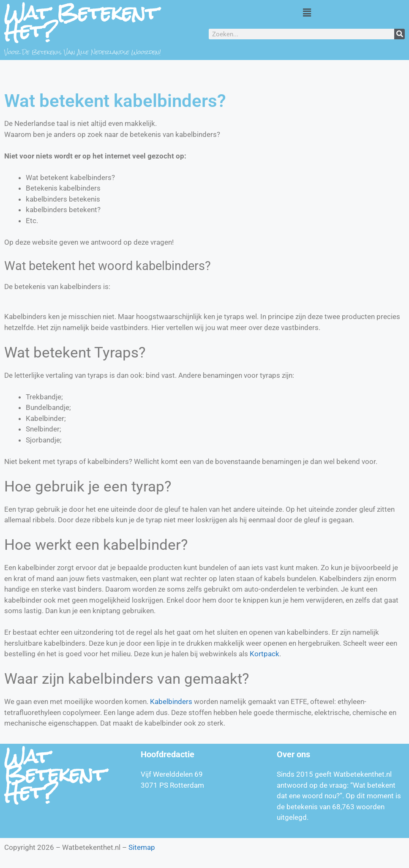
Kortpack (264, 654)
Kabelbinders (171, 701)
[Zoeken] (399, 34)
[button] (307, 12)
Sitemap (142, 847)
